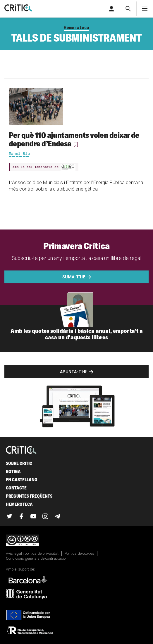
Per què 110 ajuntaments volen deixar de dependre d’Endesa (74, 139)
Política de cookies (79, 553)
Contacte (16, 488)
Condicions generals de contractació (36, 558)
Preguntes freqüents (29, 496)
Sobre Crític (19, 463)
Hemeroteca (76, 27)
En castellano (22, 480)
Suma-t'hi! (74, 277)
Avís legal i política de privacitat (32, 553)
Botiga (13, 471)
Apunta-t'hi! (74, 372)
